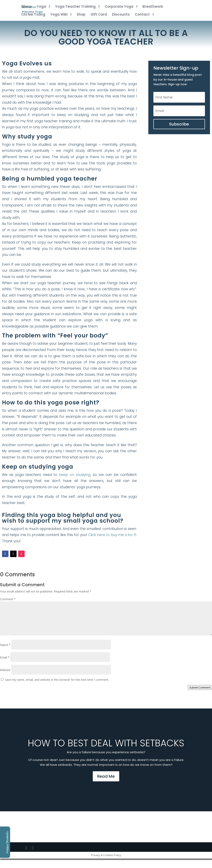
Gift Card (99, 15)
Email (5, 657)
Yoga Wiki (59, 15)
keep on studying (75, 475)
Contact (142, 15)
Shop (81, 15)
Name (5, 645)
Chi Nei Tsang (33, 15)
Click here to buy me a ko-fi (112, 535)
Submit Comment (200, 687)
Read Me (106, 776)
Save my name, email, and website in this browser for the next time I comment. (57, 680)
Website (5, 670)
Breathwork (153, 7)
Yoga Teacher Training (75, 7)
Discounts (121, 15)
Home (26, 7)
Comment (8, 599)
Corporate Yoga (119, 7)
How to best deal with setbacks (106, 743)
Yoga (41, 7)
